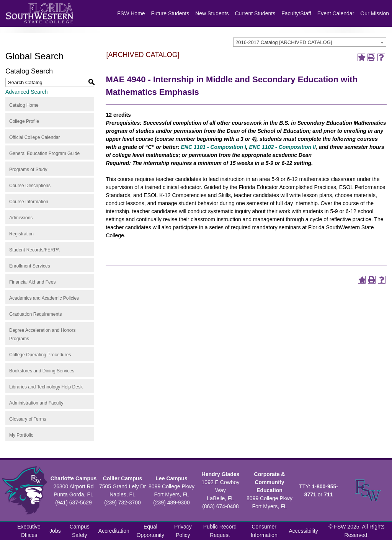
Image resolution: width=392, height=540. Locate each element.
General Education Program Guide (44, 153)
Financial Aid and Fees (32, 282)
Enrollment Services (30, 266)
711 (328, 494)
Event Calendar (336, 13)
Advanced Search (27, 92)
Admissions (21, 218)
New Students (212, 13)
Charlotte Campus (74, 478)
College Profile (24, 121)
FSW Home (131, 13)
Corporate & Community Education (270, 482)
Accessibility (304, 531)
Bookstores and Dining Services (42, 371)
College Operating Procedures (40, 355)
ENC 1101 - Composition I (213, 147)
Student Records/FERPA (34, 250)
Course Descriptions (30, 186)
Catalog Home (24, 105)
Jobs (55, 531)
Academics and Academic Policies (44, 298)
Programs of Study (28, 170)
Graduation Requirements (35, 314)
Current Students (255, 13)
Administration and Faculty (36, 403)
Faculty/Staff (296, 13)
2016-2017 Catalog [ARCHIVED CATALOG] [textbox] (284, 42)
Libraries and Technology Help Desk (46, 387)
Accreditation (114, 531)
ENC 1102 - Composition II (283, 147)
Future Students (170, 13)
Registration (21, 234)
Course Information (29, 202)
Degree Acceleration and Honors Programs (42, 334)
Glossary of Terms (28, 419)
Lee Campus (171, 478)
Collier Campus (123, 478)
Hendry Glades (221, 474)
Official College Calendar (35, 137)
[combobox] (310, 42)
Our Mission (375, 13)
